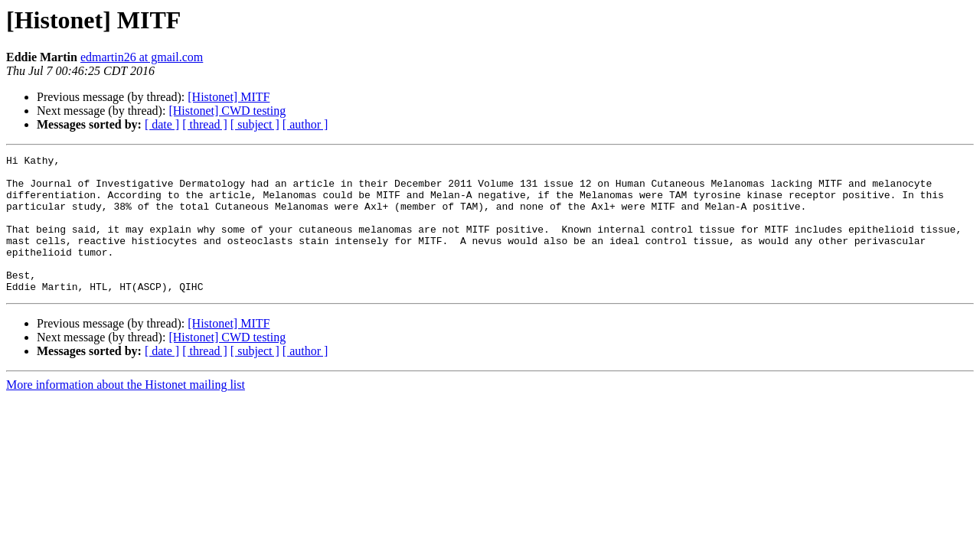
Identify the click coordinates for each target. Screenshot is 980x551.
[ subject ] (255, 124)
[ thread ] (205, 124)
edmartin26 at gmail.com (142, 57)
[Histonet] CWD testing (227, 111)
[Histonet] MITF (229, 97)
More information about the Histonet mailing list (126, 412)
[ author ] (305, 124)
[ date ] (162, 124)
